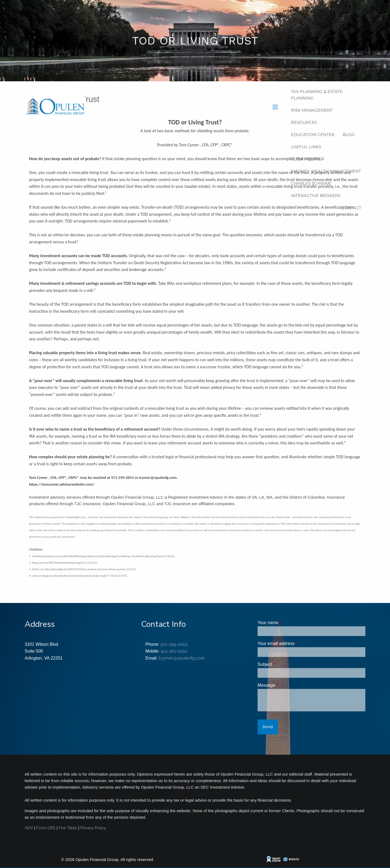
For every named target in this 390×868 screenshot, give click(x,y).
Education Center (313, 135)
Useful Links (306, 147)
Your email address (297, 643)
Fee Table (68, 828)
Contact (351, 208)
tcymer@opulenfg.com (182, 658)
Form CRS (46, 828)
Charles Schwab (311, 183)
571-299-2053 (174, 644)
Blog (349, 135)
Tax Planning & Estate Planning (317, 95)
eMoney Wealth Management (326, 171)
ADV (29, 828)
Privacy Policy (93, 828)
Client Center (308, 159)
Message (287, 685)
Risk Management (312, 110)
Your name (289, 623)
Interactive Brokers (316, 196)
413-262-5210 (174, 651)
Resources (304, 122)
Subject (285, 664)
